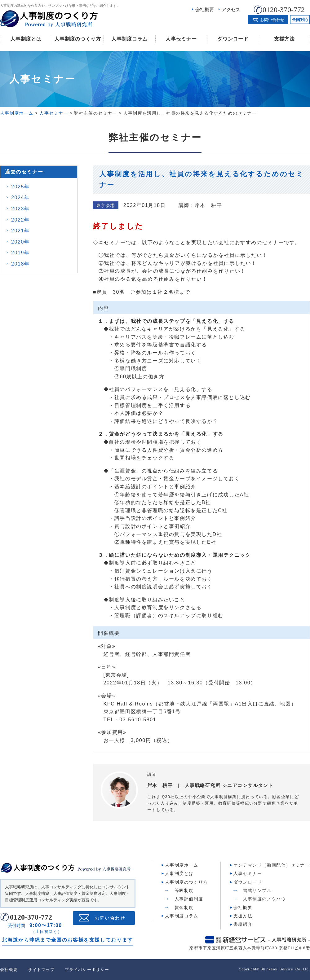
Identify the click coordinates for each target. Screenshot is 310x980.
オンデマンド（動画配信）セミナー (272, 865)
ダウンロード (233, 39)
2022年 (20, 220)
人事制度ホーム (182, 865)
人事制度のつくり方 (77, 39)
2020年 (20, 242)
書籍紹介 (243, 924)
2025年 (20, 187)
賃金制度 (184, 907)
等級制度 (184, 890)
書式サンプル (257, 890)
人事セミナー (181, 39)
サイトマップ (41, 970)
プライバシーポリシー (87, 970)
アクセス (231, 9)
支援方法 (284, 39)
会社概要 (205, 9)
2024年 (20, 198)
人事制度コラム (129, 39)
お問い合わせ (110, 918)
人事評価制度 (189, 899)
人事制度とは (26, 39)
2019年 (20, 253)
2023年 (20, 209)
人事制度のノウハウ (265, 899)
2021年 (20, 231)
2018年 (20, 264)
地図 (285, 704)
